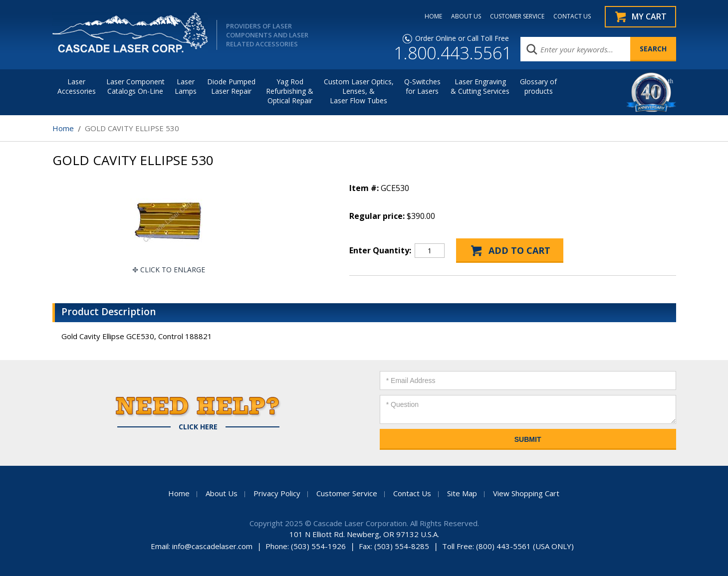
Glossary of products (538, 86)
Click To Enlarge (173, 270)
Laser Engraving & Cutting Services (480, 86)
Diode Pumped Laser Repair (231, 86)
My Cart (649, 16)
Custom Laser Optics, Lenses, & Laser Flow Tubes (359, 91)
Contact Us (412, 493)
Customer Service (347, 493)
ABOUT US (466, 16)
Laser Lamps (186, 86)
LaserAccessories (77, 86)
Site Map (462, 493)
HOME (433, 16)
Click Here (198, 427)
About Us (222, 493)
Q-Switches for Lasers (422, 86)
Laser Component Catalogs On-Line (135, 86)
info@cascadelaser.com (212, 546)
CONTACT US (572, 16)
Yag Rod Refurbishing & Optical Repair (290, 91)
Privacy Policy (277, 493)
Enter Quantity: (380, 250)
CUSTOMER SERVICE (517, 16)
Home (63, 128)
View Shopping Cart (526, 493)
